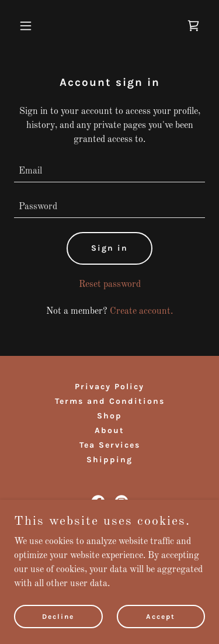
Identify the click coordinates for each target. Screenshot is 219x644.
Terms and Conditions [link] (110, 401)
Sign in (109, 248)
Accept (161, 616)
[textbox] (109, 172)
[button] (28, 26)
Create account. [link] (141, 311)
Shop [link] (109, 416)
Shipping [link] (109, 460)
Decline (58, 616)
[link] (193, 26)
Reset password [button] (110, 285)
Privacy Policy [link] (109, 387)
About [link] (109, 430)
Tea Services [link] (110, 445)
